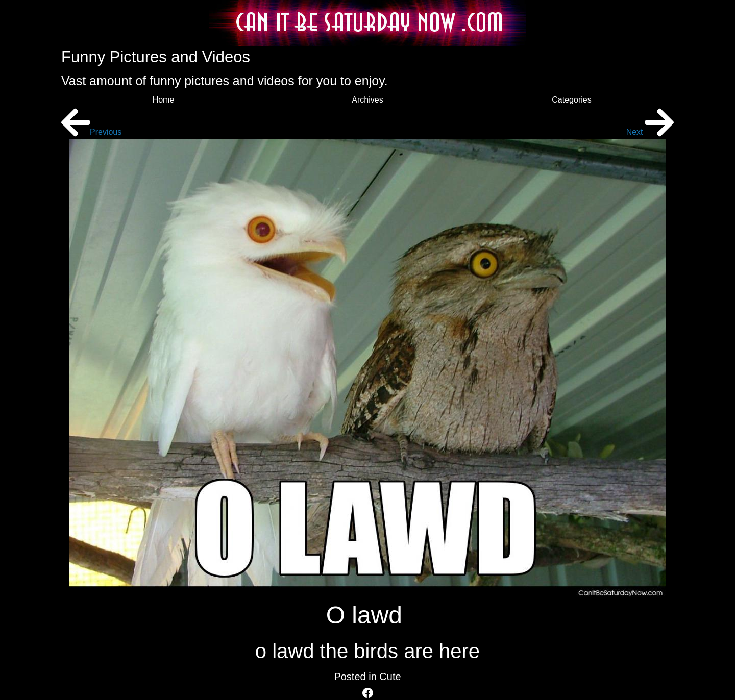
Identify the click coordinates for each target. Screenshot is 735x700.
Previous (91, 132)
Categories (571, 100)
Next (650, 132)
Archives (367, 100)
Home (164, 100)
